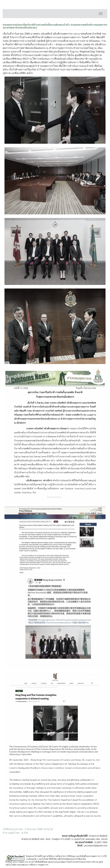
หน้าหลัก (70, 5)
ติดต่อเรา (80, 5)
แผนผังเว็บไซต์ (100, 5)
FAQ (89, 5)
